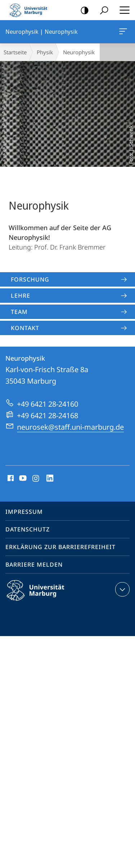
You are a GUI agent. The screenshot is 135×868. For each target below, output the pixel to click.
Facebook (10, 479)
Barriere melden (34, 565)
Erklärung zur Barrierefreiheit (60, 547)
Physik (45, 52)
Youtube (22, 479)
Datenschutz (28, 529)
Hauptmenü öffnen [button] (122, 10)
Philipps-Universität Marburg (42, 596)
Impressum (24, 512)
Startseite (15, 52)
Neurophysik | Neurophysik (122, 33)
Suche (102, 11)
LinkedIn (50, 479)
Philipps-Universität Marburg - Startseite (31, 10)
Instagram (36, 479)
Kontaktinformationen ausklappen (121, 589)
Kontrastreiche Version (82, 11)
